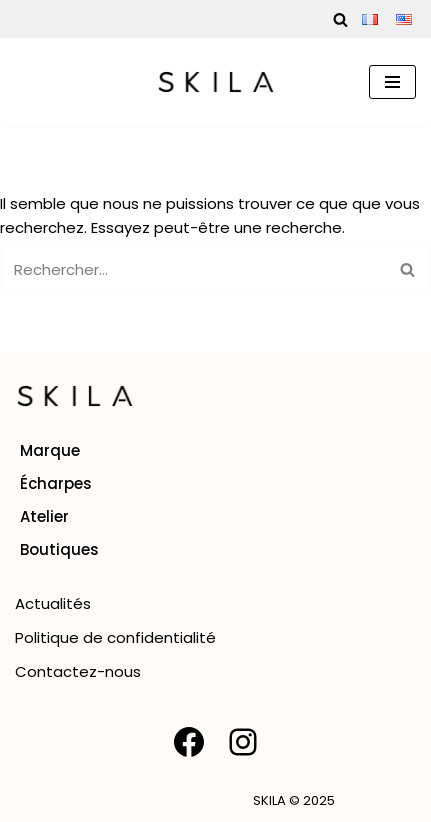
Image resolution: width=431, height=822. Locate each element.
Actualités (53, 603)
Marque (50, 450)
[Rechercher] (340, 19)
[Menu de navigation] (392, 82)
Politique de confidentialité (115, 637)
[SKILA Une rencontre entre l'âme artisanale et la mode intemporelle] (216, 82)
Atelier (44, 516)
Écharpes (56, 483)
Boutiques (59, 549)
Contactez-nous (78, 671)
